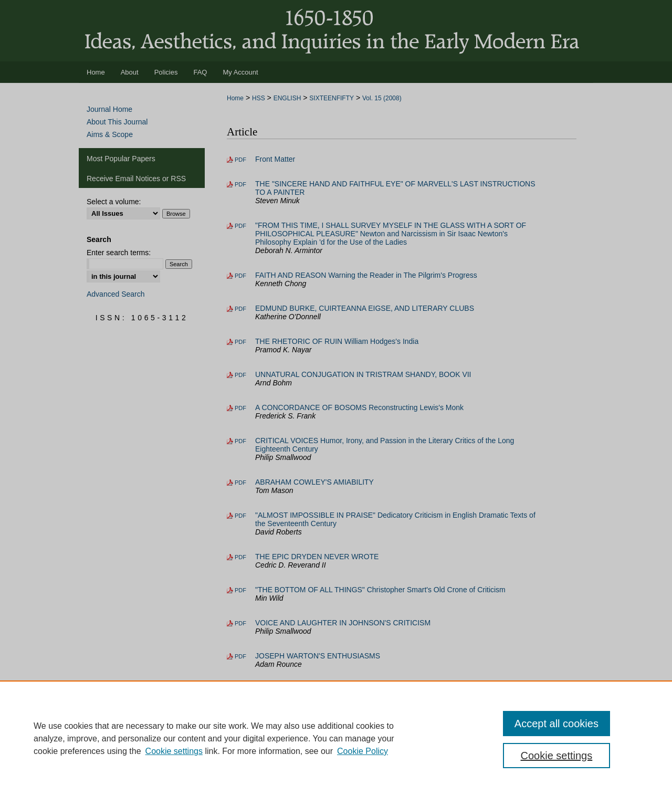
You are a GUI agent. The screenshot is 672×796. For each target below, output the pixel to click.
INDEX (266, 738)
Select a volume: (114, 202)
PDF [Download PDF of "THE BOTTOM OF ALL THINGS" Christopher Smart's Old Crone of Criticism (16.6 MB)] (240, 590)
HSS (259, 98)
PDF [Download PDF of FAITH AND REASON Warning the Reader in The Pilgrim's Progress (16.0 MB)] (240, 276)
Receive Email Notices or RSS (136, 179)
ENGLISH (287, 98)
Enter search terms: (119, 253)
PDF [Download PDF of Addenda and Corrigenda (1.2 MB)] (240, 714)
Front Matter (275, 159)
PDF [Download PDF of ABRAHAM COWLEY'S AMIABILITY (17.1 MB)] (240, 483)
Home (235, 98)
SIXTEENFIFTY (332, 98)
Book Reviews (279, 689)
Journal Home (109, 109)
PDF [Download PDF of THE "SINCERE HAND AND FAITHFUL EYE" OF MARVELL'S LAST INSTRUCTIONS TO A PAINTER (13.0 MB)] (240, 184)
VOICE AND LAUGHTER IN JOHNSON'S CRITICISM (343, 623)
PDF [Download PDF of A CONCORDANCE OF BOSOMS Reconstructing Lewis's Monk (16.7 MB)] (240, 408)
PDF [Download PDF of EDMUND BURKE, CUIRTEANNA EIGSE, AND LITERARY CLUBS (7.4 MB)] (240, 309)
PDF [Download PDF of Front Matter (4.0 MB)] (240, 160)
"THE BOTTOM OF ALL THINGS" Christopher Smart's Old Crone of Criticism (380, 590)
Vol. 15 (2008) (382, 98)
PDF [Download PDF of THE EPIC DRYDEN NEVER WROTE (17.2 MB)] (240, 557)
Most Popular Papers (121, 159)
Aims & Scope (110, 134)
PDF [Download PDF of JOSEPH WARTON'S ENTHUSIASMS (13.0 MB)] (240, 656)
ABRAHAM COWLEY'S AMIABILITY (314, 482)
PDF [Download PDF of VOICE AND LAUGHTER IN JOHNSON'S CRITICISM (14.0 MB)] (240, 623)
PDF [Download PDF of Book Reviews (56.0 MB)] (240, 689)
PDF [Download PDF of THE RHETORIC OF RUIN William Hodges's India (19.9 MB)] (240, 342)
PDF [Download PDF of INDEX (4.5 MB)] (240, 739)
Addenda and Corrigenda (296, 714)
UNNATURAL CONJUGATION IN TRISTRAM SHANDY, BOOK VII (363, 374)
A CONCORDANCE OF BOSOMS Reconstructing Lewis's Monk (359, 407)
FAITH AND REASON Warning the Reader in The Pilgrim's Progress (366, 275)
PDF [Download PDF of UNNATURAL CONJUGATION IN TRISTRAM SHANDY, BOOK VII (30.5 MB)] (240, 375)
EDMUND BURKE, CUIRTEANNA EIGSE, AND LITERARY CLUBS (365, 308)
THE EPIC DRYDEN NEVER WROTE (317, 557)
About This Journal (117, 122)
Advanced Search (116, 294)
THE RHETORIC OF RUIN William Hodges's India (337, 341)
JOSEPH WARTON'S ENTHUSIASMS (318, 656)
